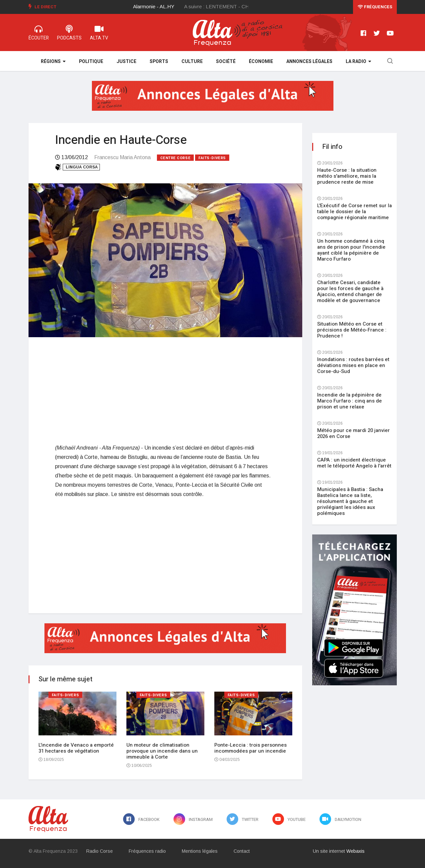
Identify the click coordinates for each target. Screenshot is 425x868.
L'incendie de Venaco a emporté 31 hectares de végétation (76, 748)
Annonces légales (309, 62)
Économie (261, 62)
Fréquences (375, 7)
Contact (242, 851)
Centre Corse (176, 158)
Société (226, 62)
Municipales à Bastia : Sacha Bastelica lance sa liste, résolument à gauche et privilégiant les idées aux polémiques (350, 501)
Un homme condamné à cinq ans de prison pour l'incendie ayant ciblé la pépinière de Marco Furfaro (351, 250)
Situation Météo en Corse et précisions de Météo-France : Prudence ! (352, 330)
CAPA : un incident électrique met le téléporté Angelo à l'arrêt (354, 463)
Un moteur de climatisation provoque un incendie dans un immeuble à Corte (162, 751)
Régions (53, 62)
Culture (192, 62)
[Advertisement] (165, 390)
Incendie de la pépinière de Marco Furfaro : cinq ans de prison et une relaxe (350, 401)
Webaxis (355, 851)
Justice (126, 62)
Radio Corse (100, 851)
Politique (91, 62)
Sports (159, 62)
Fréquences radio (147, 851)
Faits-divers (212, 158)
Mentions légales (200, 851)
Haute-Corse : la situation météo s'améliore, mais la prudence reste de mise (347, 176)
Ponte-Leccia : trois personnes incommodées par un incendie (250, 748)
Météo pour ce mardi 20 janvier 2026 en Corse (354, 433)
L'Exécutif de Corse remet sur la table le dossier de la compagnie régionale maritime (354, 212)
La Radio (358, 62)
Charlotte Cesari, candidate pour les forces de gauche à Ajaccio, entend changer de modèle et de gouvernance (350, 291)
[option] (159, 7)
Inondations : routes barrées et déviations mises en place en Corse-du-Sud (353, 365)
